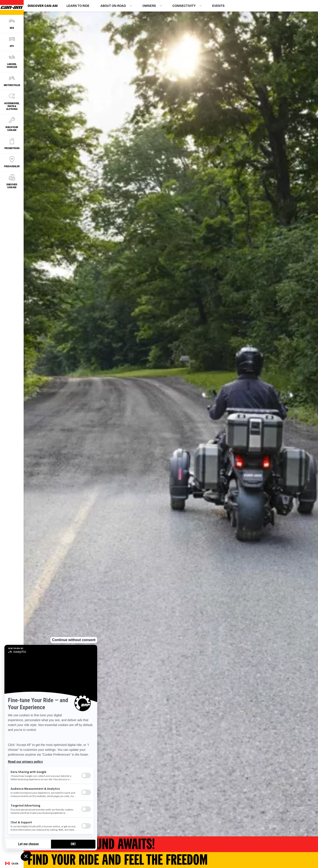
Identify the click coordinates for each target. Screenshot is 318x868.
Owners (149, 6)
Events (218, 6)
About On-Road (113, 6)
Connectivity (184, 6)
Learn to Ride (78, 6)
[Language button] (12, 864)
